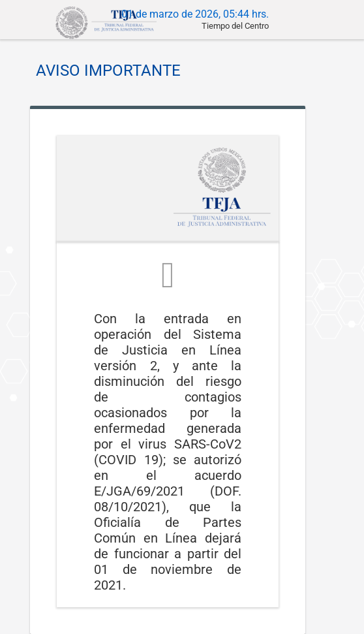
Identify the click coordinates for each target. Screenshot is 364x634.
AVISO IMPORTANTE (108, 71)
